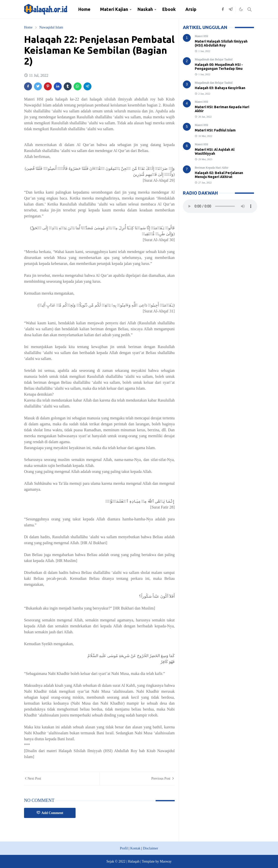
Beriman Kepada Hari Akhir (212, 168)
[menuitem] (84, 9)
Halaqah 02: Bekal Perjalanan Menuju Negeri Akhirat (219, 175)
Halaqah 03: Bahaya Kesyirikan (220, 88)
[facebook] (223, 9)
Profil (124, 848)
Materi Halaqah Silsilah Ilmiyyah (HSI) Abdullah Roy (221, 43)
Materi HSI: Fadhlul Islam (215, 130)
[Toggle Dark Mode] (241, 9)
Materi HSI (201, 36)
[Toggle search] (250, 9)
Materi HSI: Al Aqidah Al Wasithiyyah (215, 152)
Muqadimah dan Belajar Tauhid (214, 59)
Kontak (135, 848)
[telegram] (231, 9)
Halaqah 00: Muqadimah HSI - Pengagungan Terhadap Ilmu (219, 67)
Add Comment (50, 813)
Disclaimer (151, 848)
